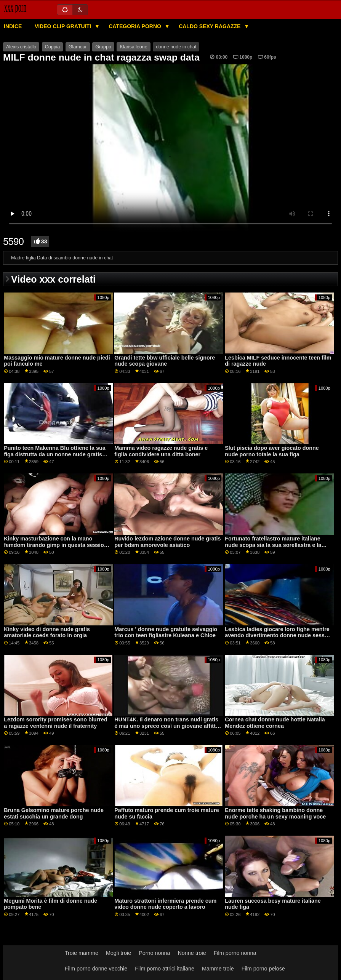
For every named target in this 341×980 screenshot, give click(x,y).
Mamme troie (218, 969)
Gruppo (103, 47)
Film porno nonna (235, 953)
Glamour (78, 47)
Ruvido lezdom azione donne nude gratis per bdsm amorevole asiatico (167, 542)
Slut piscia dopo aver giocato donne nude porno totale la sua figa (272, 451)
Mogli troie (118, 953)
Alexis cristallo (21, 47)
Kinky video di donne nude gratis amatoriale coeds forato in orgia (47, 632)
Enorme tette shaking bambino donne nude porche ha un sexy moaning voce (275, 813)
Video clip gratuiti (64, 26)
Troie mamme (82, 953)
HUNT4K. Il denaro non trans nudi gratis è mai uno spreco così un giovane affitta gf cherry (166, 726)
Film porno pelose (263, 969)
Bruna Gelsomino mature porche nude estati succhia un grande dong (54, 813)
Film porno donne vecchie (96, 969)
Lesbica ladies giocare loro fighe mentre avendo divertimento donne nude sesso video (277, 635)
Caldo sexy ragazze (210, 26)
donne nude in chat (176, 47)
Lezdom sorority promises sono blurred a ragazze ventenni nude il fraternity (55, 723)
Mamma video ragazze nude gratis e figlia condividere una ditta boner (161, 451)
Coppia (53, 47)
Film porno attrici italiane (165, 969)
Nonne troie (192, 953)
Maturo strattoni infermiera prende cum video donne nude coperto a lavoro (165, 904)
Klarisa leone (133, 47)
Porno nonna (154, 953)
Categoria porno (136, 26)
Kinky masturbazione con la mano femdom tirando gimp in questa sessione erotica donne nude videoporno (57, 545)
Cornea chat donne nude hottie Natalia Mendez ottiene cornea (275, 723)
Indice (13, 26)
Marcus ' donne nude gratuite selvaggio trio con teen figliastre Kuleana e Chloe (166, 632)
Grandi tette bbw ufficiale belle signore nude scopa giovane (165, 361)
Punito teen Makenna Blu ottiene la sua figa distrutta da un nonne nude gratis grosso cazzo (55, 454)
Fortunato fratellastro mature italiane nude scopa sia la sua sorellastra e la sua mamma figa (273, 545)
